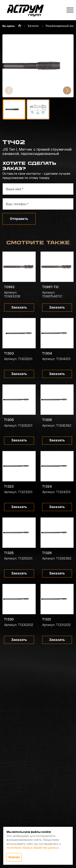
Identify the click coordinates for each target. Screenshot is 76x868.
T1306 (47, 420)
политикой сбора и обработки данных (33, 848)
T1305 (9, 420)
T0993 (9, 287)
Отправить (19, 219)
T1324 (47, 486)
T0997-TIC (50, 287)
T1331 (47, 619)
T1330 (9, 619)
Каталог (33, 26)
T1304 (47, 353)
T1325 (9, 553)
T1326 (47, 553)
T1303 (9, 353)
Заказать (19, 307)
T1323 (9, 486)
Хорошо (14, 857)
